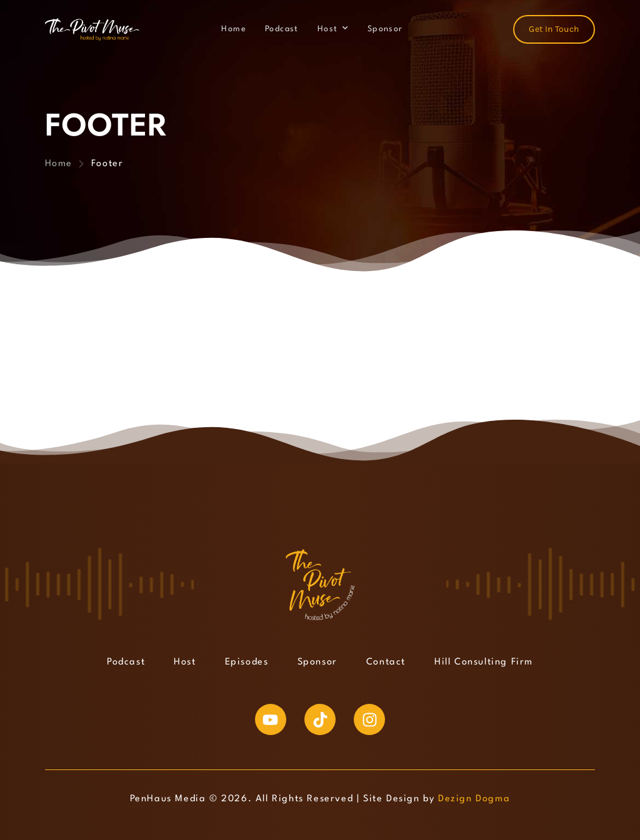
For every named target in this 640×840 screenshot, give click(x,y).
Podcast (282, 29)
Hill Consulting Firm (484, 662)
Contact (386, 662)
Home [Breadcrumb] (59, 164)
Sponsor (385, 29)
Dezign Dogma (474, 799)
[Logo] (92, 29)
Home (234, 29)
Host (328, 29)
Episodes (247, 662)
